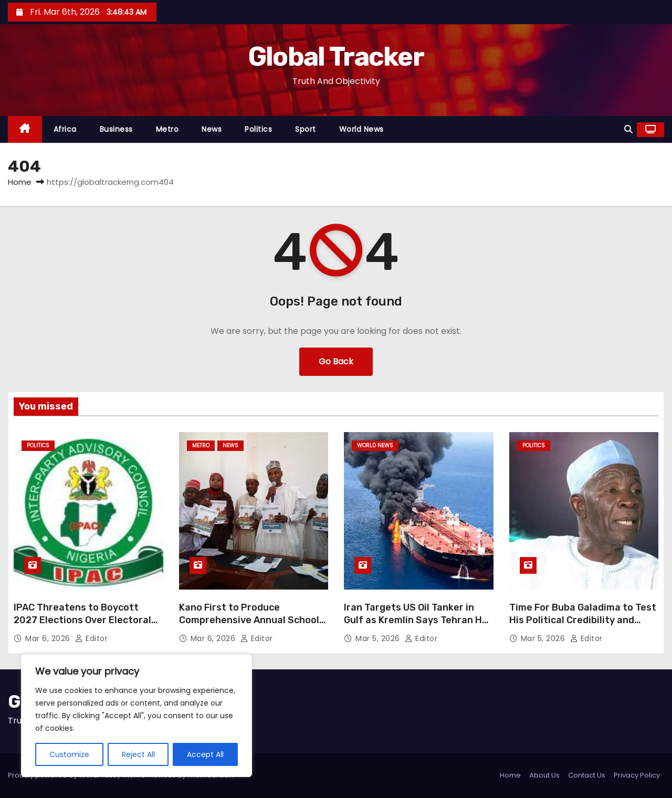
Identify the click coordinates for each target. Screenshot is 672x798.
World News (361, 129)
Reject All (138, 754)
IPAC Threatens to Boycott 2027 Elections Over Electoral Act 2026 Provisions (82, 620)
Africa (65, 129)
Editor (91, 638)
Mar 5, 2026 (379, 638)
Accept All (205, 754)
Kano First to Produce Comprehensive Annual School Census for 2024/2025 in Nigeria (249, 626)
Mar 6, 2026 (49, 638)
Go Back (336, 361)
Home (20, 182)
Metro (167, 129)
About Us (544, 775)
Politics (258, 129)
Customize (69, 754)
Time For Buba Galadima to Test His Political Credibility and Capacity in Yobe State (583, 620)
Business (116, 129)
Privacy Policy (637, 775)
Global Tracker (336, 57)
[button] (628, 129)
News (212, 129)
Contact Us (587, 775)
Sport (306, 129)
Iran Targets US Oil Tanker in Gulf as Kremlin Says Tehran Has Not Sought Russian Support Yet (418, 626)
